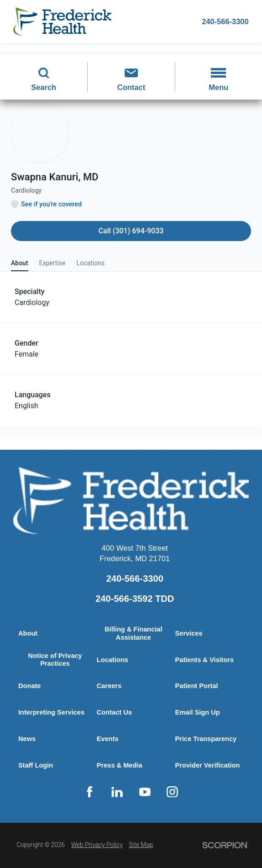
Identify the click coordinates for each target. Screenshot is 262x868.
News (27, 739)
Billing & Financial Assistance (134, 633)
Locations (113, 660)
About (28, 633)
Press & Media (120, 765)
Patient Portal (197, 686)
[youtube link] (145, 792)
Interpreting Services (52, 712)
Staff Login (36, 765)
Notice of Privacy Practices (55, 660)
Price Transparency (206, 739)
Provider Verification (208, 765)
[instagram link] (173, 792)
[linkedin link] (117, 792)
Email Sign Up (198, 712)
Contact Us (114, 712)
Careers (109, 686)
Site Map (141, 845)
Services (189, 633)
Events (108, 739)
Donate (30, 686)
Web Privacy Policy (97, 845)
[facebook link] (89, 792)
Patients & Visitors (205, 660)
